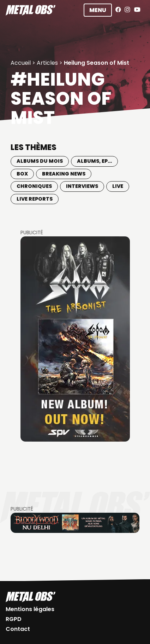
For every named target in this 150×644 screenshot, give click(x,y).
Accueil (21, 63)
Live (118, 186)
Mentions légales (30, 609)
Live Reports (35, 199)
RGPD (14, 619)
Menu (98, 10)
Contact (18, 629)
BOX (22, 174)
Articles (47, 63)
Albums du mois (40, 161)
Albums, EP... (94, 161)
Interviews (82, 186)
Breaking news (64, 174)
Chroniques (34, 186)
